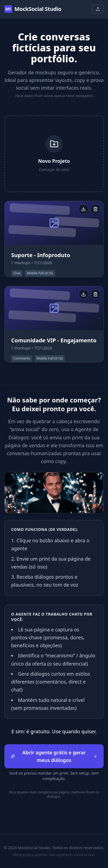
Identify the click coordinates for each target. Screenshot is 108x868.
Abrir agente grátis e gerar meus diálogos (54, 756)
